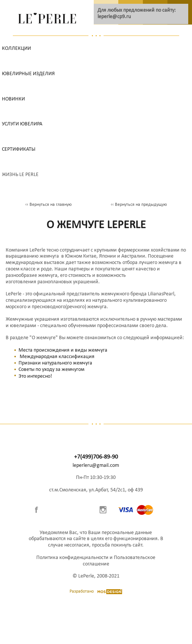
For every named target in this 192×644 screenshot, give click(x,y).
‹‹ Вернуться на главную (49, 205)
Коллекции (16, 49)
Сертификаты (19, 149)
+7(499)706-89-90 (96, 457)
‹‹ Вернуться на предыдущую (139, 205)
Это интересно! (35, 376)
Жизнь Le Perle (20, 175)
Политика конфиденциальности (72, 558)
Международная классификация (57, 357)
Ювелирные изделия (28, 74)
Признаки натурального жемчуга (55, 363)
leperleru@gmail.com (96, 466)
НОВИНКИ (13, 99)
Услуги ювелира (22, 124)
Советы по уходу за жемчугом (51, 370)
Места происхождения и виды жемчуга (63, 350)
